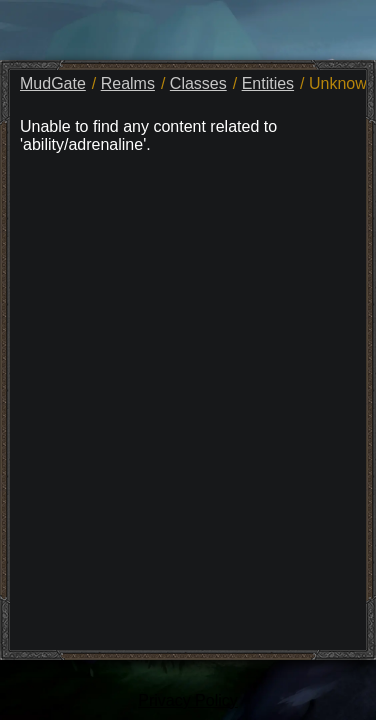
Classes (198, 83)
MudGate (53, 83)
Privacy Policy (188, 700)
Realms (128, 83)
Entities (268, 83)
